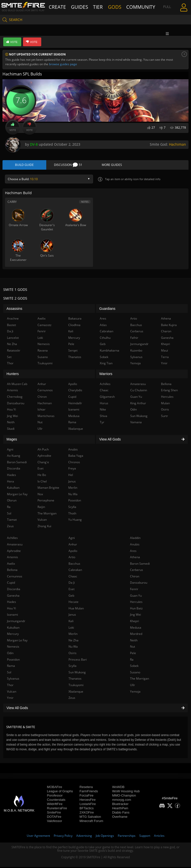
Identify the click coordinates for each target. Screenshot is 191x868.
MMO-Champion (124, 796)
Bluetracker (120, 805)
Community (135, 7)
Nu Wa (73, 648)
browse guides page (63, 64)
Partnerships (127, 837)
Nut (132, 648)
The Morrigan (139, 680)
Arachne (13, 320)
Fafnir (134, 339)
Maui (164, 352)
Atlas (103, 326)
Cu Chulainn (139, 391)
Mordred (136, 635)
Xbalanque (76, 692)
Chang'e (43, 463)
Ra (132, 660)
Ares (133, 552)
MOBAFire (55, 788)
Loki (71, 629)
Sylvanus (13, 680)
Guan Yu (136, 597)
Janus (72, 616)
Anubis (135, 545)
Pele (133, 654)
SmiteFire (54, 813)
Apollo (73, 552)
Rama (11, 667)
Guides (80, 7)
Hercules (136, 603)
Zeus (72, 699)
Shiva (103, 417)
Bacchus (74, 565)
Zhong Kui (44, 527)
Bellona (12, 571)
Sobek (134, 667)
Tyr (102, 423)
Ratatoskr (14, 352)
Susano (135, 673)
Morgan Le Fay (17, 641)
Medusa (136, 629)
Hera (10, 482)
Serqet (73, 352)
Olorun (12, 502)
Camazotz (44, 326)
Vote (13, 127)
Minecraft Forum (91, 822)
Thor (10, 686)
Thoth (72, 514)
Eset (71, 590)
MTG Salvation (90, 818)
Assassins (14, 310)
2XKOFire (87, 813)
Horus (104, 404)
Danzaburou (139, 584)
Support (145, 837)
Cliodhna (74, 326)
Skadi (11, 430)
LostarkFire (88, 805)
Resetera (86, 788)
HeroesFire (87, 801)
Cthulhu (105, 339)
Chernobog (15, 398)
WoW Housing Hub (126, 792)
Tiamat (12, 521)
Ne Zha (73, 641)
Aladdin (135, 539)
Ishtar (41, 411)
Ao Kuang (14, 457)
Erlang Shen (169, 391)
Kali (71, 622)
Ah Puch (43, 450)
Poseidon (13, 660)
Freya (72, 470)
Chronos (74, 463)
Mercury (13, 635)
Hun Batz (136, 609)
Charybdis (75, 391)
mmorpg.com (121, 801)
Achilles (12, 539)
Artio (72, 558)
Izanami (12, 616)
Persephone (46, 502)
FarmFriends (89, 792)
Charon (166, 332)
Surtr (164, 417)
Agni (72, 539)
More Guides (112, 166)
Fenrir (134, 590)
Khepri (134, 622)
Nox (40, 495)
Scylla (72, 667)
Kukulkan (13, 629)
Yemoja (135, 692)
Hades (11, 603)
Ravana (43, 352)
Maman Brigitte (48, 489)
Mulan (165, 404)
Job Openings (105, 837)
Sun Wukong (77, 673)
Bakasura (75, 320)
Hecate (73, 603)
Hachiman (177, 144)
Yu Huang (75, 521)
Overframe (120, 818)
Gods (115, 7)
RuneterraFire (57, 809)
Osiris (72, 654)
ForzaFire (86, 796)
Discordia (14, 590)
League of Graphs (60, 792)
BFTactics (86, 809)
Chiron (135, 577)
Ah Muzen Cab (17, 385)
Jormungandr (16, 622)
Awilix (11, 565)
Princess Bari (78, 660)
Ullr (132, 686)
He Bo (42, 476)
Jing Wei (135, 616)
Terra (165, 358)
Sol (9, 673)
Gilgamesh (107, 398)
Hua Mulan (76, 609)
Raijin (41, 508)
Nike (103, 411)
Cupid (11, 584)
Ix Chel (42, 482)
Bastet (11, 326)
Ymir (10, 699)
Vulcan (12, 692)
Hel (71, 476)
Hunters (13, 375)
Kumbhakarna (109, 352)
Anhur (73, 545)
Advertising (84, 837)
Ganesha (13, 597)
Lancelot (13, 339)
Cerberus (136, 571)
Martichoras (46, 417)
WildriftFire (55, 805)
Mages (12, 440)
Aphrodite (14, 552)
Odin (10, 654)
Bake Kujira (169, 326)
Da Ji (72, 584)
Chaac (73, 577)
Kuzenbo (136, 352)
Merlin (73, 635)
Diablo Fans (121, 813)
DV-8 (34, 144)
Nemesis (13, 648)
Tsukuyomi (76, 686)
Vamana (136, 423)
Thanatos (75, 680)
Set (9, 358)
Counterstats (56, 801)
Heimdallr (75, 404)
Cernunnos (15, 577)
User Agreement (38, 837)
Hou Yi (11, 609)
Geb (71, 597)
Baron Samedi (140, 565)
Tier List (98, 7)
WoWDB (118, 788)
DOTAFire (54, 818)
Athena (135, 558)
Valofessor (54, 822)
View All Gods (95, 709)
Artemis (12, 558)
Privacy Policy (63, 837)
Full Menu (162, 7)
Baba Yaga (76, 457)
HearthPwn (120, 809)
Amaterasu (15, 545)
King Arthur (138, 404)
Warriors (106, 375)
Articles (159, 837)
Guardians (107, 310)
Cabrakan (75, 571)
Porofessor (55, 796)
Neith (134, 641)
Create (62, 7)
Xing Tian (106, 364)
